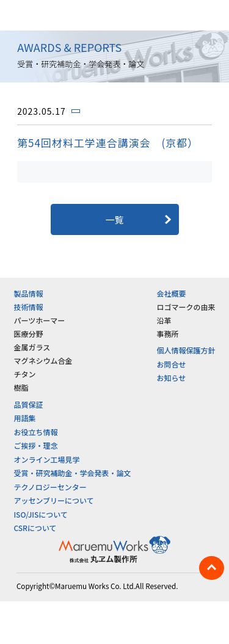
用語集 (24, 418)
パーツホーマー (39, 320)
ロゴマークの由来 (186, 307)
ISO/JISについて (41, 514)
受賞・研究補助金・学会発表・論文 (72, 473)
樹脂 (21, 387)
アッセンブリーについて (53, 500)
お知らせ (172, 378)
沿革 (164, 320)
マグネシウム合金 (43, 360)
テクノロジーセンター (50, 487)
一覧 (114, 219)
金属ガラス (32, 347)
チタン (24, 374)
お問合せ (172, 364)
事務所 (168, 334)
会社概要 (172, 293)
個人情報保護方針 (186, 350)
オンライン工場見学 (46, 459)
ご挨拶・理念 (35, 445)
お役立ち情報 (35, 432)
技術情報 (28, 307)
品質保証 (28, 404)
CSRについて (35, 528)
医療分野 (28, 334)
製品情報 (28, 293)
